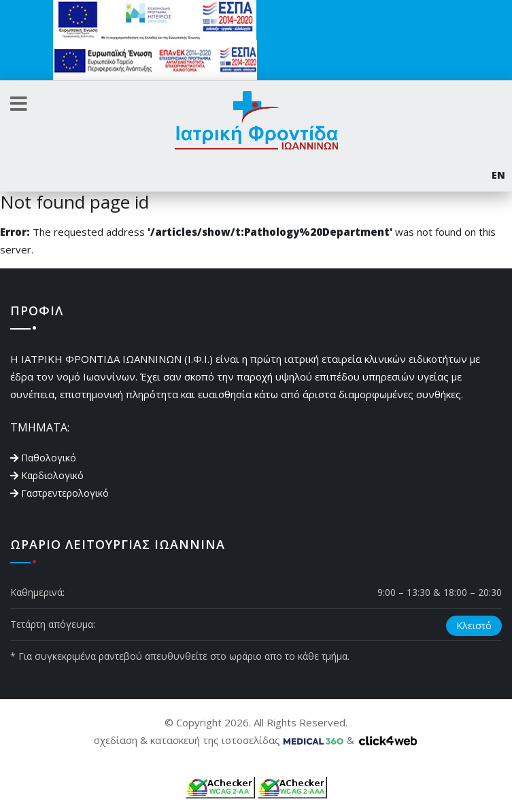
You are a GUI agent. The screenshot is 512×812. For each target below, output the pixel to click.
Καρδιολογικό (52, 475)
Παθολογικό (49, 458)
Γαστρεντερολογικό (65, 493)
